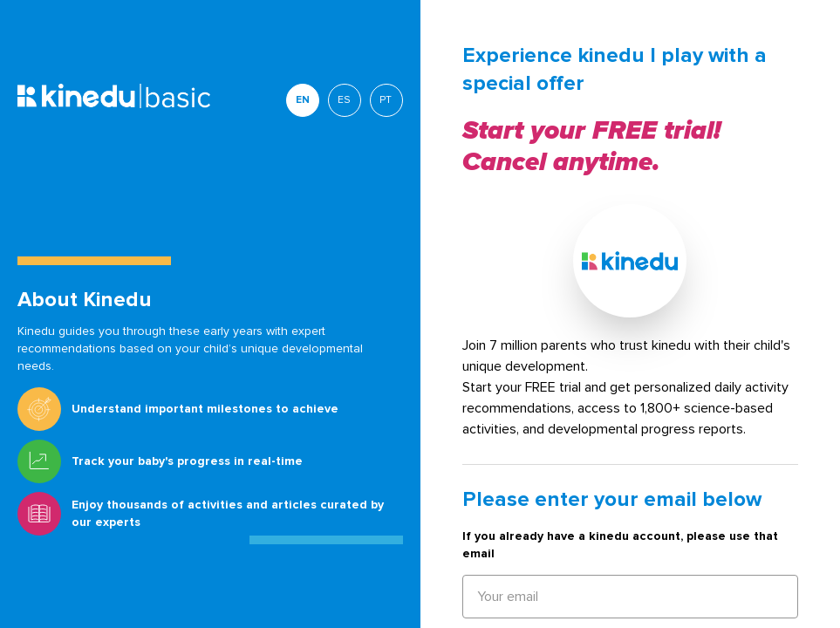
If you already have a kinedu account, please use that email (620, 545)
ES (344, 100)
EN (303, 100)
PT (386, 100)
